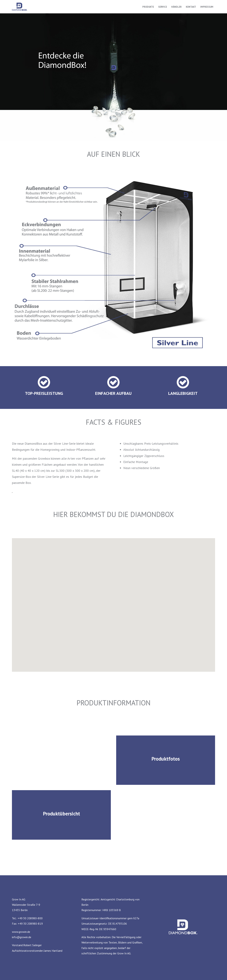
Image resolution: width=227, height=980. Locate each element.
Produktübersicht (61, 814)
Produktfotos (166, 759)
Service (163, 7)
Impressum (207, 7)
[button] (124, 596)
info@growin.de (22, 937)
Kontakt (191, 7)
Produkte (148, 7)
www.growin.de (21, 932)
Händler (176, 7)
